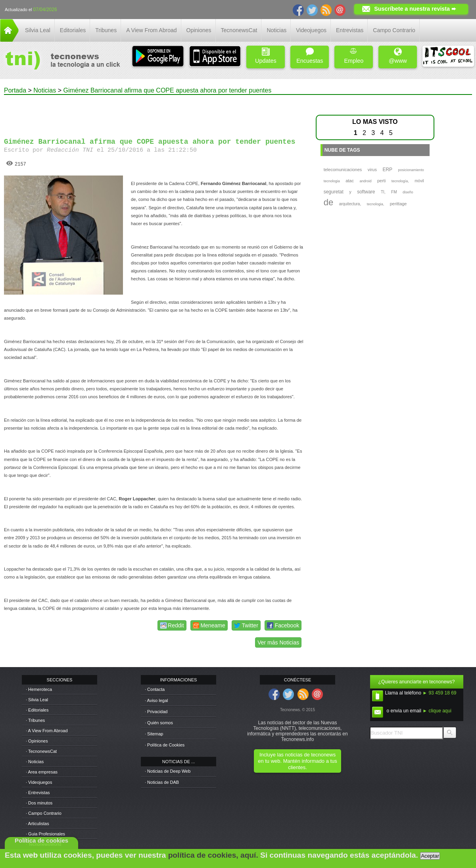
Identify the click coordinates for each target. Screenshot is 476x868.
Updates (266, 56)
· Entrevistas (38, 793)
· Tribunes (35, 720)
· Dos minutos (39, 803)
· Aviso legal (156, 700)
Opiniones (199, 30)
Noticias (276, 30)
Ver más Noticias (278, 642)
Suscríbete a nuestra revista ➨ (415, 9)
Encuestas (310, 56)
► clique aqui (437, 711)
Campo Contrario (394, 30)
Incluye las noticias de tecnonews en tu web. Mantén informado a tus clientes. (297, 761)
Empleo (354, 56)
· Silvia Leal (37, 700)
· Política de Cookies (165, 745)
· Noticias (35, 762)
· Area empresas (42, 772)
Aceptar (430, 856)
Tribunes (106, 30)
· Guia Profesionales (45, 834)
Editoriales (73, 30)
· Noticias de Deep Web (168, 771)
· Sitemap (154, 734)
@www (398, 56)
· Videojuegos (39, 782)
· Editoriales (37, 710)
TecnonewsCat (239, 30)
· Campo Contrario (44, 813)
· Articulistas (37, 824)
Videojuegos (311, 30)
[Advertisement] (154, 113)
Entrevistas (350, 30)
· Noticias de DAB (162, 782)
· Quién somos (159, 723)
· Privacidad (156, 712)
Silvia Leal (38, 30)
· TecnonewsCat (41, 751)
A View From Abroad (151, 30)
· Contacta (155, 689)
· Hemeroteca (39, 689)
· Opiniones (37, 741)
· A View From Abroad (47, 731)
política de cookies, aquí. (213, 855)
